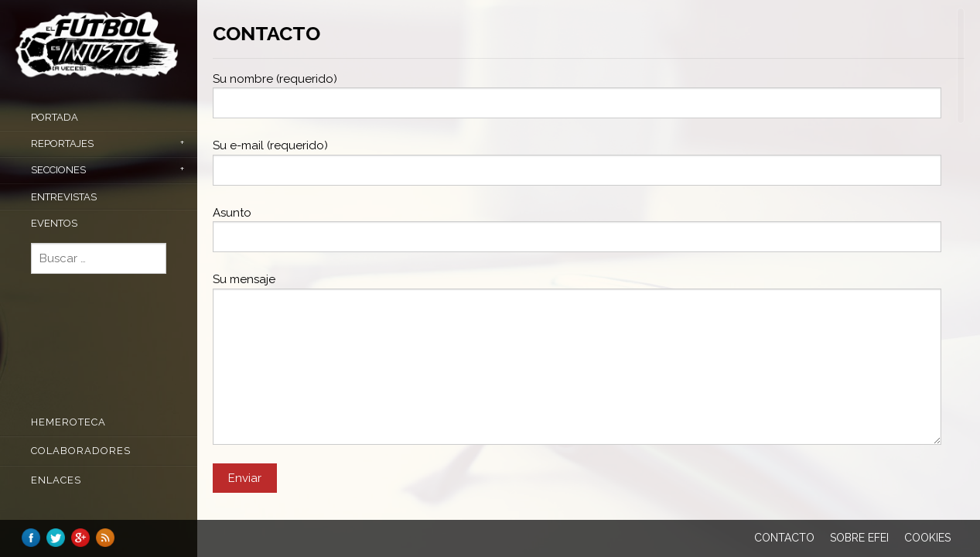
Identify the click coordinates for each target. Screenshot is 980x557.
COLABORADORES (81, 451)
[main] (589, 278)
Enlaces (56, 480)
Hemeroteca (68, 422)
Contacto (784, 538)
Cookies (927, 538)
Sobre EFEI (859, 538)
